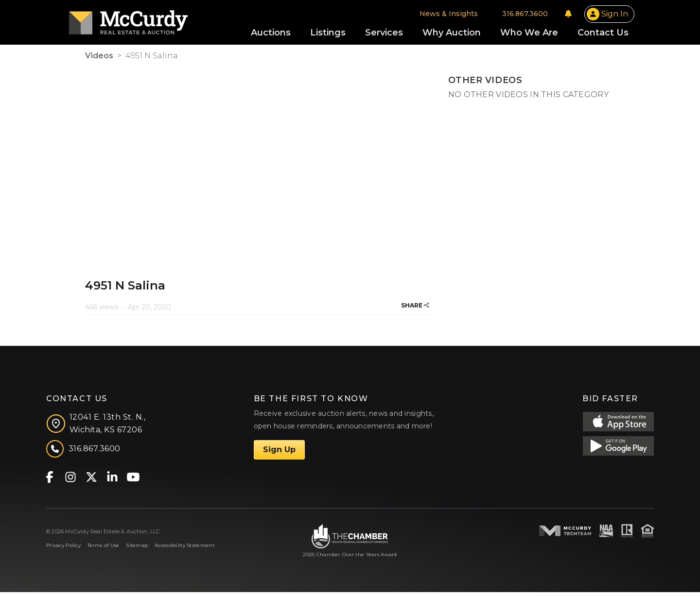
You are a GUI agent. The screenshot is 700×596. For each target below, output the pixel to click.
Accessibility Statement (184, 549)
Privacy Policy (63, 549)
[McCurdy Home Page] (144, 21)
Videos (99, 60)
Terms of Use (103, 549)
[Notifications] (552, 16)
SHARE (415, 309)
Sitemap (137, 549)
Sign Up (279, 453)
